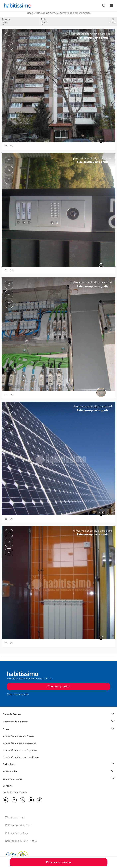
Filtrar (113, 23)
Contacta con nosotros (15, 792)
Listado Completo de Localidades (21, 757)
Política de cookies (17, 833)
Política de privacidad (18, 826)
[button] (6, 146)
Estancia (6, 19)
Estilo (44, 19)
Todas (5, 23)
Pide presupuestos (59, 862)
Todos (44, 23)
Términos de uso (15, 818)
